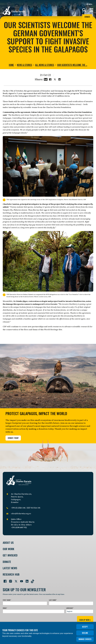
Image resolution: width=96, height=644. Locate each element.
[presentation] (20, 620)
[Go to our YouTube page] (21, 580)
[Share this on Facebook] (50, 79)
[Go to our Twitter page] (15, 580)
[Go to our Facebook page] (4, 580)
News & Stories (25, 65)
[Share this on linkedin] (59, 79)
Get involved (10, 555)
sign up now (85, 620)
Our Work (8, 549)
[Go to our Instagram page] (10, 580)
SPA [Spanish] (89, 4)
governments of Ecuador (39, 91)
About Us (8, 543)
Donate (87, 17)
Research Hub (11, 574)
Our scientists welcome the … (72, 65)
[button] (91, 10)
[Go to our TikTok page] (32, 580)
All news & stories (45, 65)
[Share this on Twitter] (55, 79)
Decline (85, 633)
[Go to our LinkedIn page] (26, 580)
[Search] (84, 10)
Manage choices (85, 639)
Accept (85, 627)
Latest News (10, 568)
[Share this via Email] (46, 79)
